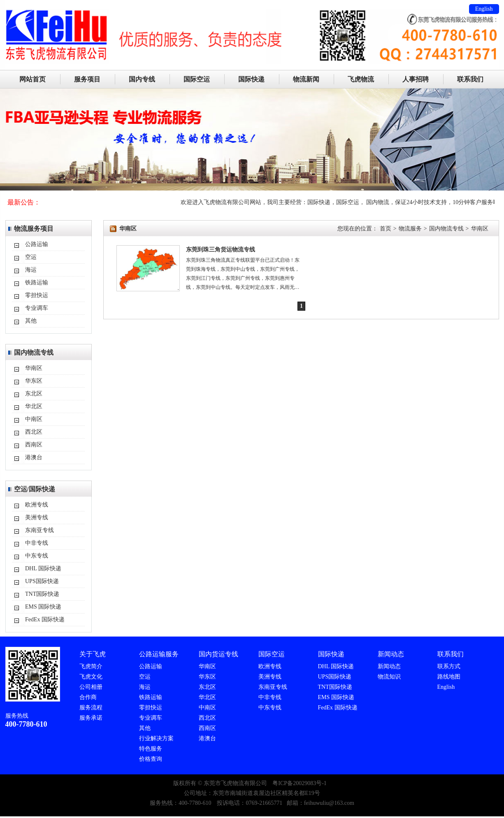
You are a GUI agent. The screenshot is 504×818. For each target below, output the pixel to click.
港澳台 (34, 457)
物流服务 (410, 229)
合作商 (88, 697)
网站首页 (33, 79)
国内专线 (142, 79)
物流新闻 (306, 79)
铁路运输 (37, 282)
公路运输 (37, 244)
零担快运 (37, 295)
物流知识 (389, 677)
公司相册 (91, 687)
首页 (386, 229)
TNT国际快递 (42, 594)
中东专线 (37, 556)
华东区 (34, 381)
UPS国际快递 (42, 581)
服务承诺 (91, 718)
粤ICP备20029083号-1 (299, 783)
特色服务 (151, 749)
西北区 (34, 432)
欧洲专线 (37, 505)
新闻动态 (389, 666)
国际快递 (251, 79)
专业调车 (37, 308)
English (484, 9)
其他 (31, 321)
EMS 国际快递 (43, 607)
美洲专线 (37, 517)
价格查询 (151, 759)
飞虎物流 (361, 79)
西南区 (34, 445)
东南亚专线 (39, 530)
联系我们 (470, 79)
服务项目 (87, 79)
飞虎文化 (91, 677)
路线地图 (449, 677)
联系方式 (449, 666)
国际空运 (197, 79)
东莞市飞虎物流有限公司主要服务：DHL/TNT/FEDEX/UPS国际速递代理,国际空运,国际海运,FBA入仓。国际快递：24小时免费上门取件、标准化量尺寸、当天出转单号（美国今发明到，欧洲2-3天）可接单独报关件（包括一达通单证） (252, 10)
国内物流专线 (446, 229)
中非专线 (37, 543)
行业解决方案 (156, 738)
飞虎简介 (91, 666)
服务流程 (91, 708)
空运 (31, 257)
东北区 (34, 394)
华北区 (34, 406)
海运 (31, 270)
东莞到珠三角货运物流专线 (221, 250)
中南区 (34, 419)
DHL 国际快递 (43, 568)
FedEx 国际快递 (45, 619)
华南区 (34, 368)
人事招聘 (416, 79)
